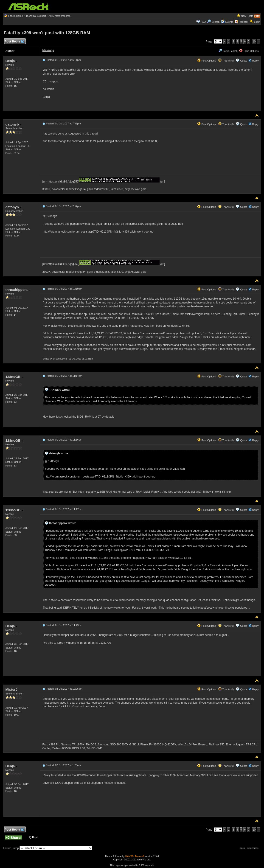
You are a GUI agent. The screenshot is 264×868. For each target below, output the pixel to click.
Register (243, 22)
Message (48, 50)
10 (254, 42)
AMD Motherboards (59, 16)
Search (216, 22)
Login (257, 22)
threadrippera (18, 290)
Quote (244, 61)
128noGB (14, 377)
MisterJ (13, 690)
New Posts (247, 16)
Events (227, 22)
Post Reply (14, 42)
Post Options (206, 61)
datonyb (14, 124)
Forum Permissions (250, 848)
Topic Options (249, 51)
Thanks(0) (226, 61)
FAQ (203, 22)
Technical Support (36, 16)
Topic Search (228, 51)
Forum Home (16, 16)
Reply (255, 61)
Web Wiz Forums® (135, 856)
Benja (11, 61)
